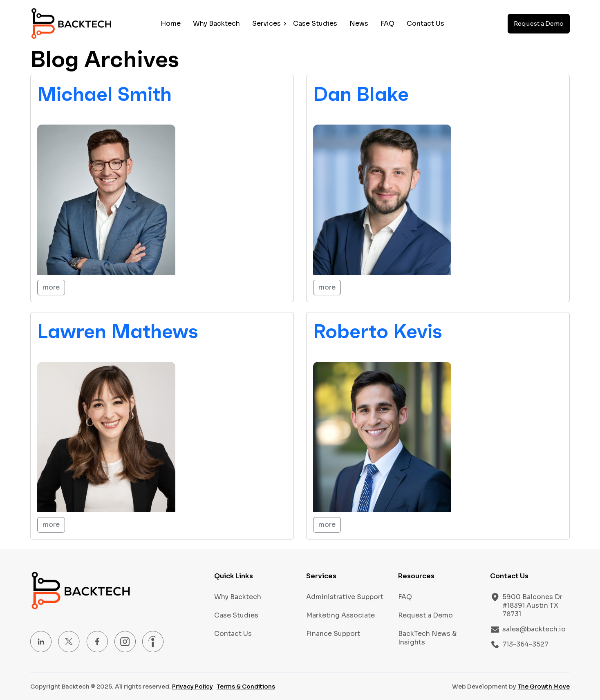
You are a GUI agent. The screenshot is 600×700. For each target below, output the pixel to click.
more (51, 287)
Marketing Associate (340, 615)
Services (266, 23)
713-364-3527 (525, 644)
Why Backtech (216, 23)
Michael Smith (104, 94)
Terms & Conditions (246, 687)
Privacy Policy (193, 687)
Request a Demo (539, 23)
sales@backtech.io (534, 629)
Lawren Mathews (118, 331)
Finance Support (333, 634)
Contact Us (425, 23)
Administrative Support (345, 597)
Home (171, 23)
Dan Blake (361, 94)
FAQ (387, 23)
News (359, 23)
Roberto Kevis (378, 331)
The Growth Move (544, 687)
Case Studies (315, 23)
